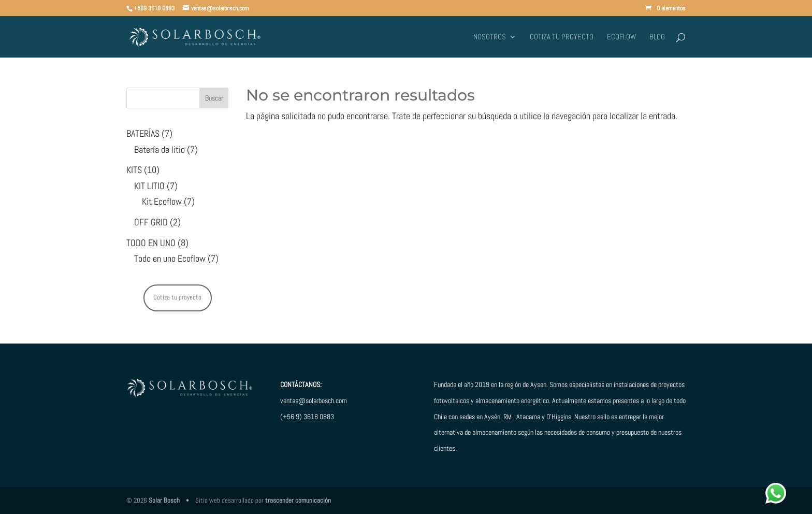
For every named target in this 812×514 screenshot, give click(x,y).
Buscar (214, 98)
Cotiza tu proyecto (562, 37)
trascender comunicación (298, 500)
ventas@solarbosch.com (314, 401)
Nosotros (490, 37)
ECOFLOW (621, 37)
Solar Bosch (164, 500)
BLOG (657, 37)
